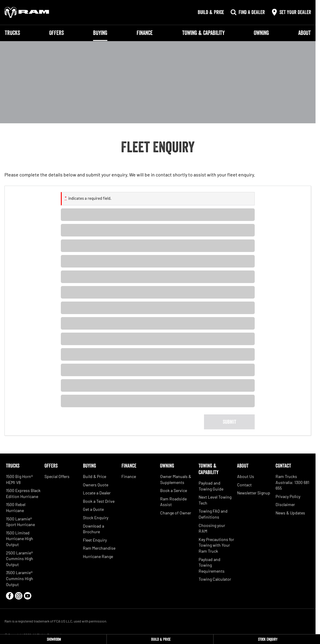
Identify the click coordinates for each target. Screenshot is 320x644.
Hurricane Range (98, 556)
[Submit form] (229, 422)
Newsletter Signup (254, 493)
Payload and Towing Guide (211, 486)
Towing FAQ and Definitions (213, 514)
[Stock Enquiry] (267, 639)
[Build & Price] (160, 639)
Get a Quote (93, 509)
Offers (57, 33)
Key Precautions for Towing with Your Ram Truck (216, 545)
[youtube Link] (28, 596)
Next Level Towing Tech (215, 500)
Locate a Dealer (97, 493)
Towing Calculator (215, 579)
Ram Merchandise (99, 548)
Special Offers (57, 476)
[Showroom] (53, 639)
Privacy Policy (288, 496)
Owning (261, 33)
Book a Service (174, 490)
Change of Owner (176, 513)
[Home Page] (27, 12)
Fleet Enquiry (95, 540)
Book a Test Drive (99, 501)
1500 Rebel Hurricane (16, 507)
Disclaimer (285, 504)
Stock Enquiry (96, 518)
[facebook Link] (10, 596)
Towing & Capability (203, 33)
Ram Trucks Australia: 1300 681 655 (292, 482)
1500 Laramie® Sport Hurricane (20, 522)
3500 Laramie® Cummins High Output (20, 578)
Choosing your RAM (212, 528)
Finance (145, 33)
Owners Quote (96, 485)
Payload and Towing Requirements (212, 565)
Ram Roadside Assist (173, 502)
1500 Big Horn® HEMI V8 (19, 479)
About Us (246, 476)
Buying (100, 33)
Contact (244, 485)
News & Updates (290, 513)
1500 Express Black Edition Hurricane (23, 493)
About (304, 33)
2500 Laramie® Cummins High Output (20, 559)
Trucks (12, 33)
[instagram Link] (19, 596)
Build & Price (95, 476)
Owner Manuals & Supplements (176, 479)
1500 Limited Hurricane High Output (20, 539)
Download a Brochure (93, 529)
